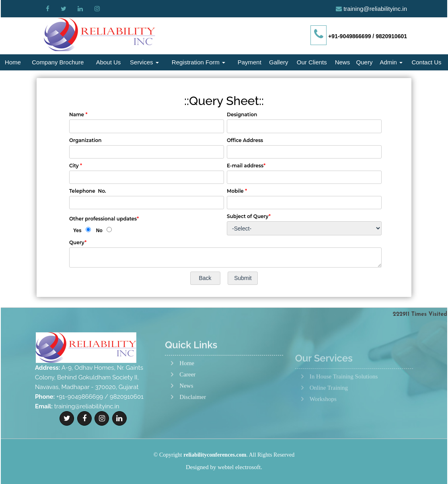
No (99, 231)
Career (187, 401)
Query (365, 62)
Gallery (279, 62)
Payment (250, 62)
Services (144, 62)
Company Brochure (58, 62)
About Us (109, 62)
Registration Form (198, 62)
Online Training (329, 410)
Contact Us (426, 62)
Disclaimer (193, 424)
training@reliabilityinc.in (375, 9)
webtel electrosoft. (240, 467)
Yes (77, 231)
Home (13, 62)
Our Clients (312, 62)
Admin (391, 62)
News (343, 62)
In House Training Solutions (344, 399)
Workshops (323, 421)
